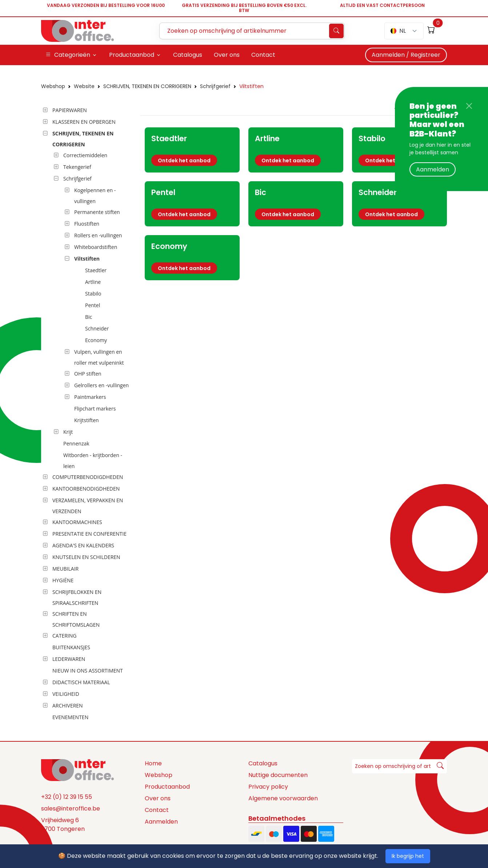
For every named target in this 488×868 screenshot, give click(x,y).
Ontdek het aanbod (184, 160)
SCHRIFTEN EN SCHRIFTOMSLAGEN (76, 619)
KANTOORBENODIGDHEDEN (86, 489)
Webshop (53, 86)
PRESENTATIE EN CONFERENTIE (89, 534)
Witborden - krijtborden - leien (93, 461)
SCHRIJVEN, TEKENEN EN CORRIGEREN (147, 86)
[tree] (89, 414)
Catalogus (263, 763)
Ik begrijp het (408, 856)
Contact (157, 810)
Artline (93, 282)
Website (84, 86)
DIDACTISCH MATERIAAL (81, 682)
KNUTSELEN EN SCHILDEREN (86, 557)
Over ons (158, 798)
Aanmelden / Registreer (406, 55)
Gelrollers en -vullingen (101, 385)
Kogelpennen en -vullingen (95, 196)
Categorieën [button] (68, 55)
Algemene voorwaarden (283, 798)
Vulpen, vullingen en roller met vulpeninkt (99, 357)
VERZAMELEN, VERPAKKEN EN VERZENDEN (88, 506)
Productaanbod (167, 787)
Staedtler (96, 270)
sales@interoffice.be (71, 808)
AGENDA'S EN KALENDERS (83, 545)
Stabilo (93, 294)
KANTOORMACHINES (77, 522)
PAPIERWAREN (70, 110)
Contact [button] (263, 55)
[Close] (469, 106)
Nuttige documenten (278, 775)
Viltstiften (251, 86)
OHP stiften (88, 374)
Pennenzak (76, 443)
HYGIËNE (63, 580)
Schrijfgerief (215, 86)
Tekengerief (77, 167)
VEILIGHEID (66, 694)
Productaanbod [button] (132, 55)
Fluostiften (87, 224)
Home (153, 763)
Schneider (97, 328)
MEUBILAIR (65, 569)
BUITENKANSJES (71, 647)
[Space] (77, 770)
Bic (89, 317)
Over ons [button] (227, 55)
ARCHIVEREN (68, 706)
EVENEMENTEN (70, 717)
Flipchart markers (95, 409)
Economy (96, 340)
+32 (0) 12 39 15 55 (67, 797)
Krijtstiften (87, 420)
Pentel (93, 305)
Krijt (68, 432)
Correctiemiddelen (85, 155)
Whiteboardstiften (96, 247)
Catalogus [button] (188, 55)
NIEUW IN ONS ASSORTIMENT (88, 671)
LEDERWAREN (69, 659)
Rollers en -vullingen (98, 235)
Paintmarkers (90, 397)
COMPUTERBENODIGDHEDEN (88, 477)
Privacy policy (268, 787)
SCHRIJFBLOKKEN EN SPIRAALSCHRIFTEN (77, 597)
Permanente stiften (97, 212)
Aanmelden (433, 169)
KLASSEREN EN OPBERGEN (84, 122)
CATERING (64, 636)
